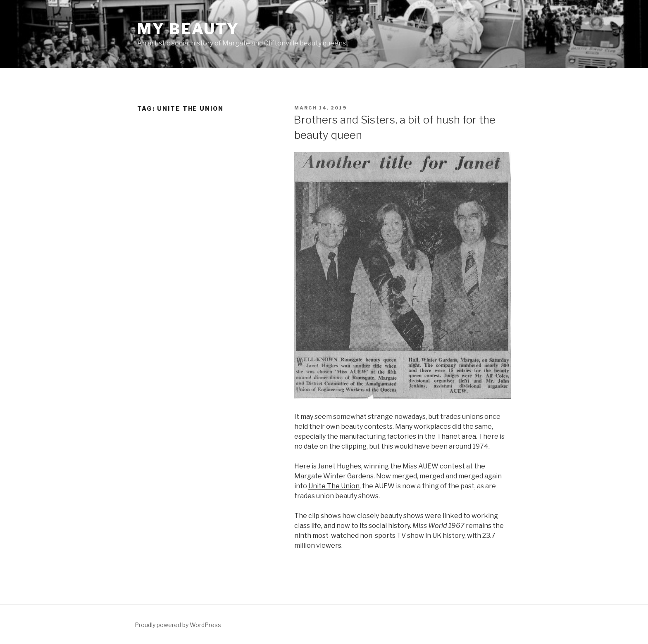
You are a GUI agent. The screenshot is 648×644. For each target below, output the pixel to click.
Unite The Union (334, 486)
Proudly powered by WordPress (178, 625)
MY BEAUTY (188, 29)
